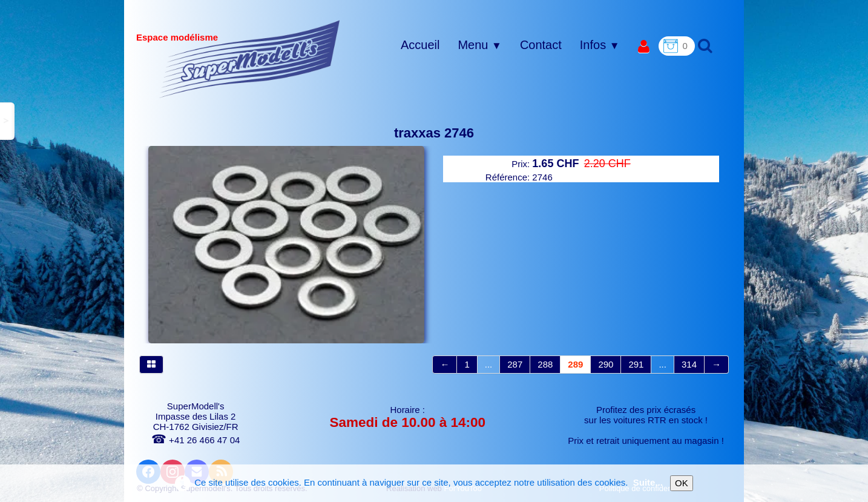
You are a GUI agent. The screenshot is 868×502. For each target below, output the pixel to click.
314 (689, 364)
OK (682, 483)
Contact (541, 45)
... (489, 364)
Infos (600, 45)
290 (606, 364)
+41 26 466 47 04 (196, 440)
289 (575, 364)
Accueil (420, 45)
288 (545, 364)
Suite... (648, 482)
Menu (479, 45)
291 (636, 364)
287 (515, 364)
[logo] (250, 59)
